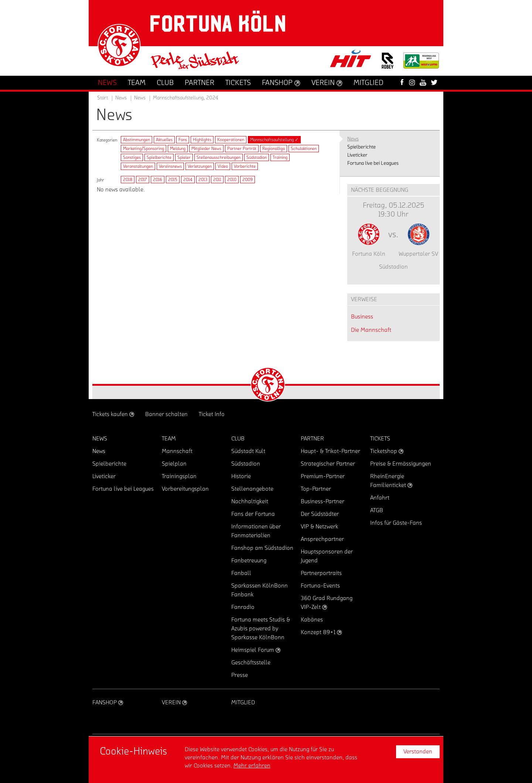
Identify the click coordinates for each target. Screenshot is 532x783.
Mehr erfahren (252, 766)
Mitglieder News (206, 149)
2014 (188, 180)
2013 (203, 180)
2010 (232, 180)
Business (362, 317)
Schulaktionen (304, 149)
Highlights (202, 140)
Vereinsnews (170, 166)
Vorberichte (245, 166)
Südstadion (257, 157)
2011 (217, 180)
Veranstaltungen (138, 166)
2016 (158, 180)
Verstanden (418, 752)
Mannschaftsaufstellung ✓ (274, 140)
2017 (143, 180)
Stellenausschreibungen (219, 157)
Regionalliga (274, 149)
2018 (128, 180)
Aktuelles (164, 140)
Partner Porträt (242, 149)
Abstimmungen (137, 140)
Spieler (184, 157)
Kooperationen (231, 140)
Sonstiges (132, 157)
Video (223, 166)
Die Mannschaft (371, 330)
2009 (248, 180)
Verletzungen (200, 166)
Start (103, 98)
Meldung (178, 149)
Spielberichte (159, 157)
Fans (183, 140)
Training (280, 157)
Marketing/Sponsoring (144, 149)
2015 (173, 180)
